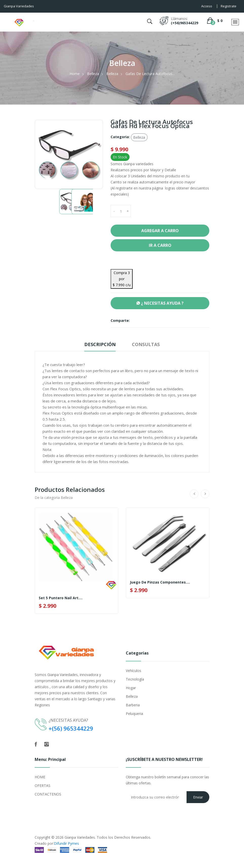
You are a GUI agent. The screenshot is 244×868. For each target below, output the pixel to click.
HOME (40, 777)
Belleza (93, 74)
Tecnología (135, 679)
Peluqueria (134, 714)
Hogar (131, 688)
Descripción (100, 344)
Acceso (207, 6)
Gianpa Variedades (80, 837)
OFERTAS (43, 786)
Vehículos (134, 671)
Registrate (229, 6)
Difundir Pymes (66, 843)
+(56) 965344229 (71, 728)
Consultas (146, 344)
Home (75, 74)
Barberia (133, 705)
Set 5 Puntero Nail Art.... (61, 598)
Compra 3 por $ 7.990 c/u (122, 279)
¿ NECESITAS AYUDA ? (160, 303)
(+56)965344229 (185, 23)
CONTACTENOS (48, 794)
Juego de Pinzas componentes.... (160, 582)
